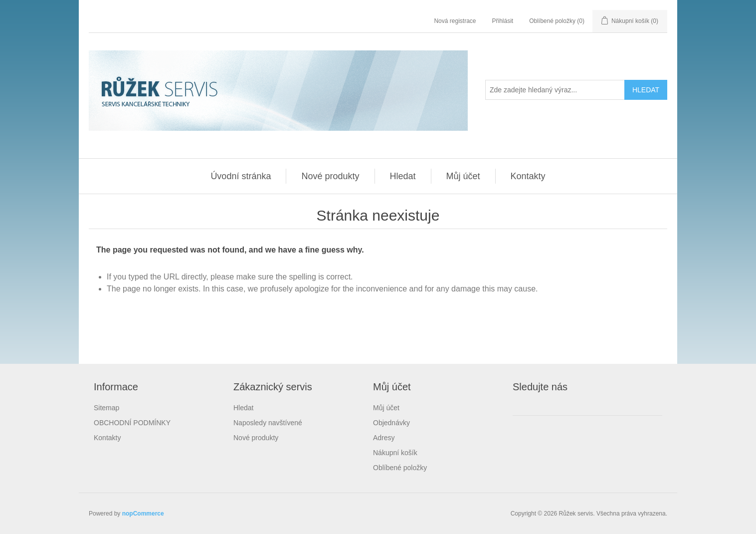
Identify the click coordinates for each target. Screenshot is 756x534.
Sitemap (106, 408)
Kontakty (528, 176)
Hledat (403, 176)
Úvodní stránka (241, 176)
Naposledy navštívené (268, 423)
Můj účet (463, 176)
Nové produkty (330, 176)
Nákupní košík (395, 453)
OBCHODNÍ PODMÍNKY (132, 423)
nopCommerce (143, 514)
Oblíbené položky (400, 468)
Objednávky (391, 423)
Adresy (384, 438)
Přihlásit (503, 21)
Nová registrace (455, 21)
